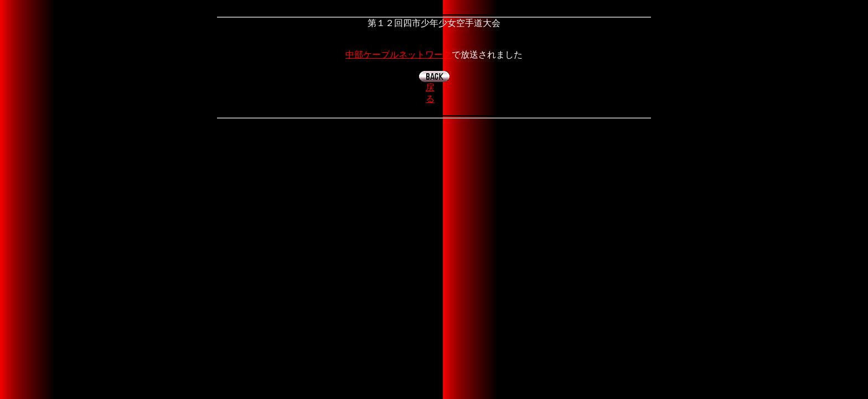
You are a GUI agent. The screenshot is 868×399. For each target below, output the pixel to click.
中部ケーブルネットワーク (399, 55)
